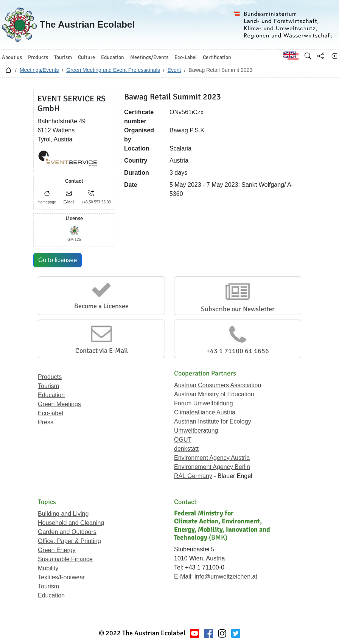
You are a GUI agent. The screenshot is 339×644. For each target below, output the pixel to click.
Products (50, 377)
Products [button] (38, 57)
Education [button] (113, 57)
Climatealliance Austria (205, 412)
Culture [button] (86, 57)
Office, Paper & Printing (69, 541)
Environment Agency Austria (212, 458)
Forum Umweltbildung (204, 403)
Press (46, 422)
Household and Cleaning (71, 523)
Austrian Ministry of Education (214, 394)
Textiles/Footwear (61, 577)
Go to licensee (58, 260)
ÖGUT (183, 440)
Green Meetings (59, 404)
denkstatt (186, 449)
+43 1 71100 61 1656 (238, 351)
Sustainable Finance (65, 559)
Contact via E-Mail (102, 351)
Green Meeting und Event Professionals (113, 70)
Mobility (48, 568)
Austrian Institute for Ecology (213, 421)
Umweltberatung (196, 431)
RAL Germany (193, 476)
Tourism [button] (63, 57)
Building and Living (63, 514)
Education (51, 395)
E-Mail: (183, 576)
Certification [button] (217, 57)
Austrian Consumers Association (218, 385)
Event (174, 70)
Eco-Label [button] (186, 57)
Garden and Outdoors (67, 532)
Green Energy (57, 550)
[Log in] (334, 56)
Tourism (48, 386)
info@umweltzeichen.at (226, 576)
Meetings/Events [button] (149, 57)
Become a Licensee (101, 306)
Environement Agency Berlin (212, 467)
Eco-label (51, 413)
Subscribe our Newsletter (238, 309)
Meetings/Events (39, 70)
